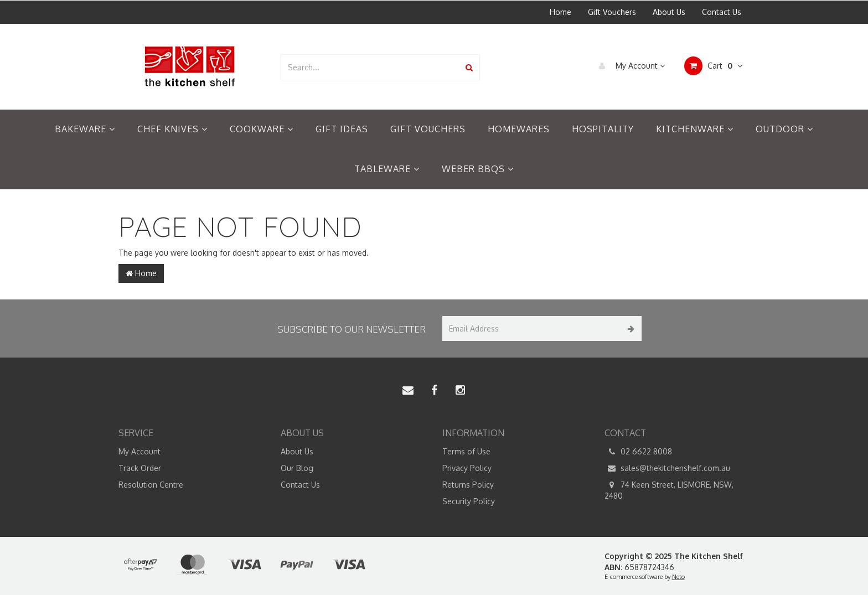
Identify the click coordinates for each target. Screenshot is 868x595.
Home (560, 12)
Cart (713, 66)
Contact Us (722, 12)
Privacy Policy (467, 468)
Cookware (262, 129)
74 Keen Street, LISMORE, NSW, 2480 (669, 490)
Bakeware (85, 129)
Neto (678, 577)
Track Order (140, 468)
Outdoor (784, 129)
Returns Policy (468, 485)
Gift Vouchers (612, 12)
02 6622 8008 (638, 452)
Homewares (519, 129)
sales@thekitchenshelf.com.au (667, 468)
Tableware (387, 169)
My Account (629, 66)
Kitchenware (695, 129)
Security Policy (469, 501)
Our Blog (297, 468)
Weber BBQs (478, 169)
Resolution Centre (151, 485)
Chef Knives (172, 129)
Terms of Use (466, 451)
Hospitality (603, 129)
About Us (669, 12)
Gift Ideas (342, 129)
